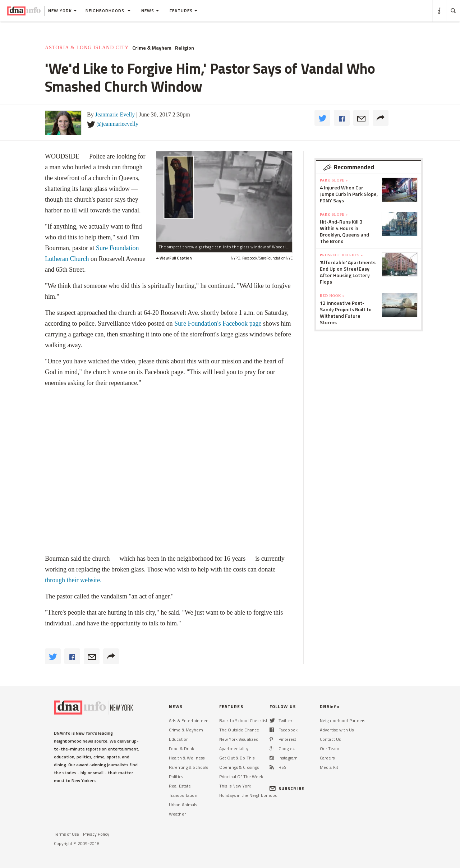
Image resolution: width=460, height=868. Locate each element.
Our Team (330, 748)
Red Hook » (332, 296)
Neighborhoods (108, 11)
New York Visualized (239, 739)
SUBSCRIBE (287, 788)
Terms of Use (66, 834)
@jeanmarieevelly (117, 124)
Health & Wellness (187, 758)
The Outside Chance (239, 730)
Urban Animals (183, 805)
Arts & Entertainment (189, 720)
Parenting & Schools (188, 767)
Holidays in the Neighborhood (248, 795)
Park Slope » (334, 180)
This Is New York (235, 786)
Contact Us (330, 739)
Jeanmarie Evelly (115, 114)
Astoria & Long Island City (87, 48)
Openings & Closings (239, 767)
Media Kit (329, 767)
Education (179, 739)
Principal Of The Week (241, 777)
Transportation (183, 795)
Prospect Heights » (341, 255)
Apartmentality (234, 748)
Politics (176, 777)
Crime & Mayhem (152, 48)
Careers (327, 758)
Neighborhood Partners (343, 720)
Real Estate (180, 786)
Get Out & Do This (237, 758)
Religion (185, 48)
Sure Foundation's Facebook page (217, 323)
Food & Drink (181, 748)
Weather (177, 814)
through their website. (73, 580)
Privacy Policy (96, 834)
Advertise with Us (337, 730)
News (150, 11)
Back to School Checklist (243, 720)
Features (183, 11)
